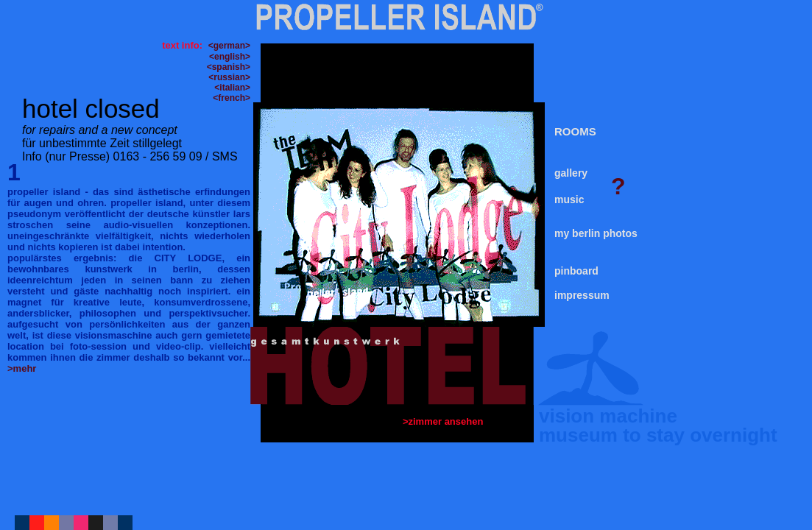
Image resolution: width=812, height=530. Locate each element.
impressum (582, 295)
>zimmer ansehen (444, 421)
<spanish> (229, 67)
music (569, 199)
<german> (229, 46)
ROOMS (575, 131)
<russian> (229, 77)
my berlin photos (596, 233)
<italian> (232, 88)
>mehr (22, 368)
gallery (571, 173)
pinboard (576, 271)
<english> (230, 57)
